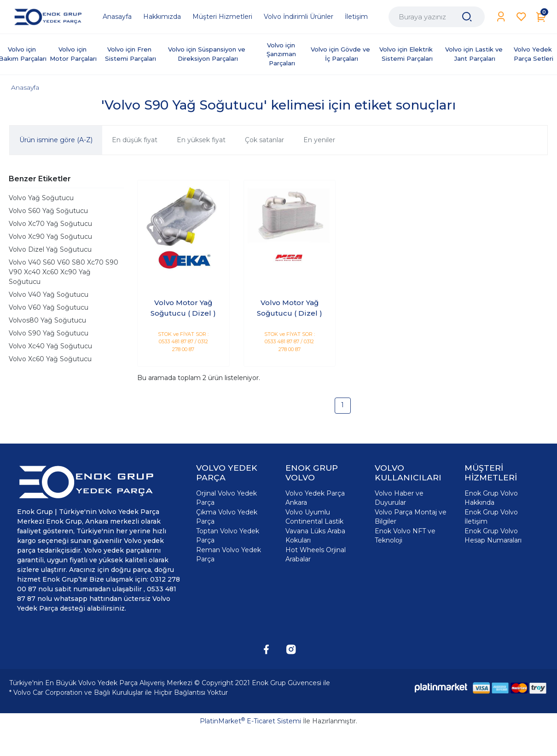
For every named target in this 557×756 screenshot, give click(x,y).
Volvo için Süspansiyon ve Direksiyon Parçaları (208, 54)
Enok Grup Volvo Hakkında (491, 498)
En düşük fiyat (135, 140)
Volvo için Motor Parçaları (73, 54)
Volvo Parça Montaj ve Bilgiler (411, 517)
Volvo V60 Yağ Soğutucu (49, 307)
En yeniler (319, 140)
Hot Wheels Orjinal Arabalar (316, 554)
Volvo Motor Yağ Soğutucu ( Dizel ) (183, 308)
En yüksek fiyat (201, 140)
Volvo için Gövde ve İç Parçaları (341, 54)
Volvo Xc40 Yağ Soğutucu (50, 346)
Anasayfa (25, 87)
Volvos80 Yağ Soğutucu (47, 320)
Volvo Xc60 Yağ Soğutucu (50, 359)
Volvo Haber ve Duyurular (399, 498)
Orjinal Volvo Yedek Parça (226, 498)
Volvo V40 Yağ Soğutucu (49, 294)
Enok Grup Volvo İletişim (491, 517)
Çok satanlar (264, 140)
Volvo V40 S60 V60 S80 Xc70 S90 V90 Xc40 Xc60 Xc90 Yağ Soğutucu (64, 272)
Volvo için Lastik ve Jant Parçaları (475, 54)
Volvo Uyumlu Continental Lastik (314, 517)
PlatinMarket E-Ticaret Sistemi (250, 721)
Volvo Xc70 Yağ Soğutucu (50, 224)
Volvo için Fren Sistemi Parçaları (131, 54)
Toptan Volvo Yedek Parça (228, 536)
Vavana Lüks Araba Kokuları (315, 536)
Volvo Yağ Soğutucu (41, 198)
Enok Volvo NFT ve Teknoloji (405, 536)
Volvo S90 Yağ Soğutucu (49, 333)
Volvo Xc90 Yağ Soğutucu (50, 237)
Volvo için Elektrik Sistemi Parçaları (407, 54)
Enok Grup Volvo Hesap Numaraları (493, 536)
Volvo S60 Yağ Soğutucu (48, 211)
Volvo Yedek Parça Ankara (315, 498)
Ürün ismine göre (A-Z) (56, 140)
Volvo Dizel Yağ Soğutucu (50, 249)
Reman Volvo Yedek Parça (229, 554)
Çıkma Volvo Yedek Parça (227, 517)
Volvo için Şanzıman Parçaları (282, 54)
